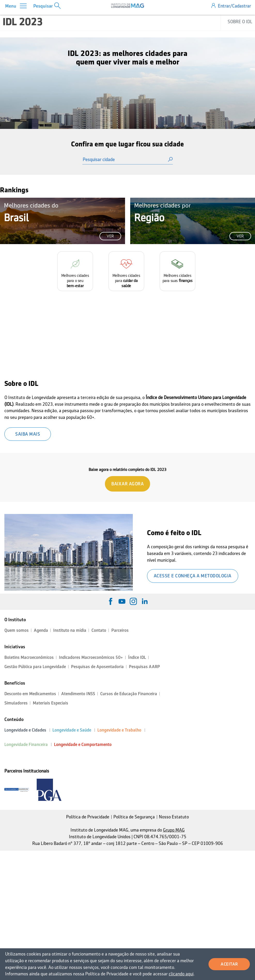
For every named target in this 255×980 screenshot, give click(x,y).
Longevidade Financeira (26, 745)
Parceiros (120, 630)
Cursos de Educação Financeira (129, 694)
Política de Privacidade (88, 817)
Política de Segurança (134, 817)
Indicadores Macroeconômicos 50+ (91, 657)
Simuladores (16, 703)
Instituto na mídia (70, 630)
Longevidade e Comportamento (83, 745)
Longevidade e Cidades (25, 730)
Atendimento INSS (78, 694)
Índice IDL (137, 657)
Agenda (41, 630)
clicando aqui (179, 974)
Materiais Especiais (51, 703)
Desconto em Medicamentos (30, 694)
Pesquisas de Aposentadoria (97, 667)
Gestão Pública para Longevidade (35, 667)
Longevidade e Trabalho (119, 730)
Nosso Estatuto (174, 817)
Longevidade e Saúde (72, 730)
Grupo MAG (174, 830)
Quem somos (17, 630)
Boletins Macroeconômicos (29, 657)
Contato (99, 630)
